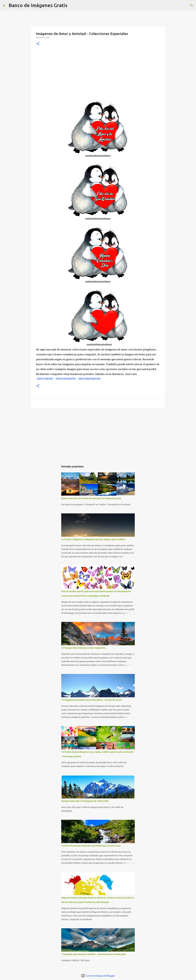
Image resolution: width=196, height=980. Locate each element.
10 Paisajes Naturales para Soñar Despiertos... (84, 648)
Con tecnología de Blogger (98, 976)
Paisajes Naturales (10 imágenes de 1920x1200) (85, 801)
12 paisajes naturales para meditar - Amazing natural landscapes (94, 954)
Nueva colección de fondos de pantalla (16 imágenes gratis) (91, 498)
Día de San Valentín (66, 379)
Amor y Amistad (45, 379)
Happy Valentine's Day (90, 379)
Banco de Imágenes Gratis (38, 5)
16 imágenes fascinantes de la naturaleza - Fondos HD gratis (92, 700)
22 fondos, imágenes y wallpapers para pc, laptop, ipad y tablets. (93, 539)
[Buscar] (72, 5)
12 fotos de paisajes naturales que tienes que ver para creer (91, 846)
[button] (38, 44)
